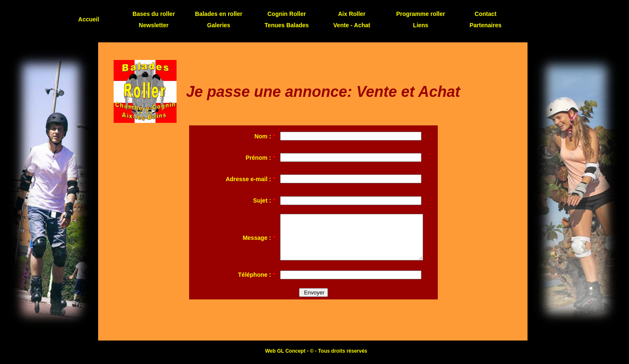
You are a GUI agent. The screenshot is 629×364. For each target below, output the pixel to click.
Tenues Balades (287, 25)
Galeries (219, 25)
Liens (421, 25)
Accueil (89, 19)
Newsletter (154, 25)
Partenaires (486, 25)
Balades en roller (219, 14)
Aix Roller (352, 14)
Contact (486, 14)
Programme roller (421, 14)
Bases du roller (154, 14)
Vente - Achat (352, 25)
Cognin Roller (287, 14)
